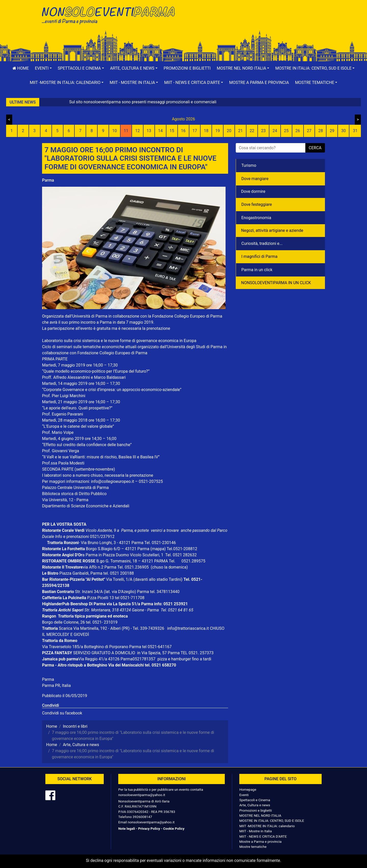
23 (263, 131)
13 (149, 131)
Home (21, 68)
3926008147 (142, 817)
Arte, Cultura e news (255, 805)
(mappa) (159, 549)
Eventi (244, 795)
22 (252, 131)
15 (172, 131)
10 (115, 131)
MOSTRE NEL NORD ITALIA (260, 815)
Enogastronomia (256, 218)
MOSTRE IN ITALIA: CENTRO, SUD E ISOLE (272, 821)
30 (344, 131)
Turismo (249, 165)
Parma (48, 180)
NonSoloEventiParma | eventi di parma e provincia (111, 15)
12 (137, 131)
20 (229, 131)
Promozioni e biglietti (187, 68)
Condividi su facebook (62, 713)
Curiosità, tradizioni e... (262, 243)
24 (275, 131)
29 (332, 131)
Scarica (66, 628)
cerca (315, 148)
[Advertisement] (256, 21)
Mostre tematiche (253, 847)
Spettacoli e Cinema (255, 800)
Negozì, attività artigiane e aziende (272, 230)
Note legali (127, 828)
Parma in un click (257, 270)
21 (241, 131)
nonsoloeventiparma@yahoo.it (142, 795)
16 (183, 131)
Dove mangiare (255, 179)
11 (126, 131)
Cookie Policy (174, 828)
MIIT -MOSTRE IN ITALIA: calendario (267, 826)
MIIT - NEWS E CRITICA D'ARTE (263, 836)
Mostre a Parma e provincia (259, 83)
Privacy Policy (149, 828)
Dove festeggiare (257, 204)
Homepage (248, 789)
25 (286, 131)
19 (218, 131)
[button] (43, 68)
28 (321, 131)
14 (160, 131)
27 (309, 131)
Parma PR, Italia (56, 685)
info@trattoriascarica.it (188, 628)
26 (298, 131)
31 (355, 131)
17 (195, 131)
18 (206, 131)
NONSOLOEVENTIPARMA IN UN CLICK (276, 283)
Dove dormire (253, 191)
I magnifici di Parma (259, 256)
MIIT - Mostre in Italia (255, 831)
